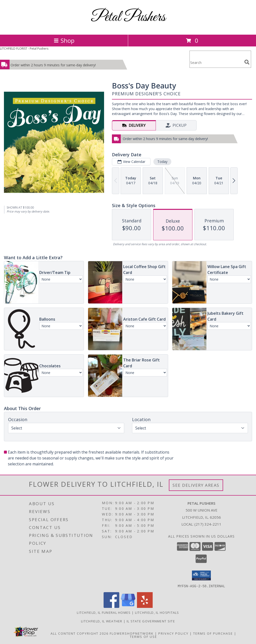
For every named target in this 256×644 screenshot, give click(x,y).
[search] (247, 62)
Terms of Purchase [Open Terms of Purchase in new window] (213, 633)
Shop (64, 40)
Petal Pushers (128, 17)
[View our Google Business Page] (128, 606)
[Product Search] (216, 62)
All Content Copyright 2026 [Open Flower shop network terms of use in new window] (80, 633)
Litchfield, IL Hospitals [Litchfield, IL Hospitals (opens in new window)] (157, 612)
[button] (201, 575)
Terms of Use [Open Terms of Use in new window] (143, 636)
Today (162, 162)
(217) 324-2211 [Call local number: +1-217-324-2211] (208, 524)
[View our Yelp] (145, 606)
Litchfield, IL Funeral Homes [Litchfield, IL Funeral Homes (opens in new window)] (104, 612)
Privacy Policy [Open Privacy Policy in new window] (173, 633)
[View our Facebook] (111, 606)
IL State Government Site (151, 621)
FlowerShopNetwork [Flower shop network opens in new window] (132, 633)
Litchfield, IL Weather (102, 621)
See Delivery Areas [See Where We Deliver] (196, 485)
